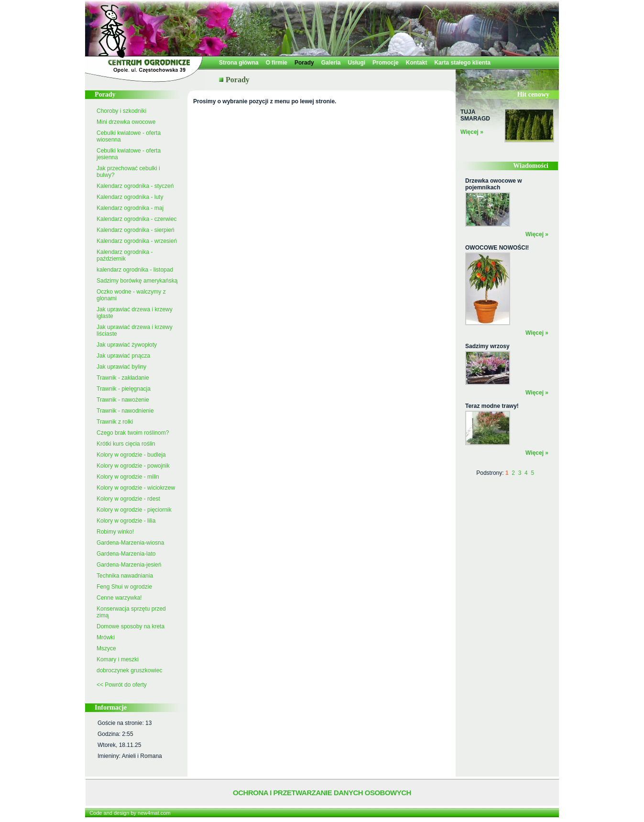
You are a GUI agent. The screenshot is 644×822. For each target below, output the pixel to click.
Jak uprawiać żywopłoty (127, 345)
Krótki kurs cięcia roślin (126, 444)
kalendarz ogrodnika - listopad (135, 270)
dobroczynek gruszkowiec (129, 670)
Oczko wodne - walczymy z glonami (131, 295)
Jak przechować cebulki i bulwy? (128, 172)
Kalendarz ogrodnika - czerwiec (136, 219)
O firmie (277, 63)
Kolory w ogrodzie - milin (128, 477)
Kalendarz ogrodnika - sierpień (136, 230)
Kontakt (417, 63)
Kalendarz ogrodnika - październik (125, 255)
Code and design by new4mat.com (130, 813)
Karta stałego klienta (462, 63)
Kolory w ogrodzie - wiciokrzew (136, 488)
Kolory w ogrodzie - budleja (131, 455)
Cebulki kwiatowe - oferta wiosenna (129, 136)
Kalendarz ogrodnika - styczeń (135, 186)
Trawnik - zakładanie (123, 378)
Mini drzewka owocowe (126, 122)
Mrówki (106, 637)
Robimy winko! (115, 532)
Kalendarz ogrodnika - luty (130, 197)
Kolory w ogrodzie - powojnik (133, 466)
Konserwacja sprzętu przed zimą (131, 612)
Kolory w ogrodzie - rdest (128, 499)
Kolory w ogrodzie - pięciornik (134, 510)
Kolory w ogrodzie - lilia (126, 521)
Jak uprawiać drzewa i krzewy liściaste (135, 330)
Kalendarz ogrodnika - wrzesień (137, 241)
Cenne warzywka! (119, 598)
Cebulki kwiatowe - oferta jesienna (129, 154)
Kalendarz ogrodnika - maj (130, 208)
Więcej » (472, 132)
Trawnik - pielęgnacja (124, 389)
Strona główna (239, 63)
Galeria (331, 63)
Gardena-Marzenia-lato (126, 554)
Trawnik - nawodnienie (125, 411)
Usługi (356, 63)
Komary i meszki (118, 659)
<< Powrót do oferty (122, 685)
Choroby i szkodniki (121, 111)
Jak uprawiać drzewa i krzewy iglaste (135, 313)
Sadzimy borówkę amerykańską (137, 281)
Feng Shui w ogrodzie (124, 587)
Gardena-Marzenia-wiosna (130, 543)
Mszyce (106, 648)
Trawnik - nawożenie (123, 400)
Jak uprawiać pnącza (123, 356)
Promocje (386, 63)
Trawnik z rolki (115, 422)
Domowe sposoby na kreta (131, 626)
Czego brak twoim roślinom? (133, 433)
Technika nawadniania (125, 576)
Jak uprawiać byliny (121, 367)
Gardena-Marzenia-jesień (129, 565)
